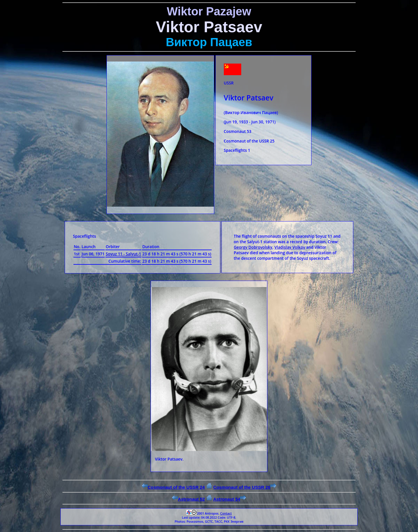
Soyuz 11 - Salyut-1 (123, 254)
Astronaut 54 (230, 499)
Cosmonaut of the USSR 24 (173, 487)
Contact (226, 513)
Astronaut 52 (188, 499)
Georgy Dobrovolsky (253, 247)
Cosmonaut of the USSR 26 (245, 487)
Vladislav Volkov (290, 247)
